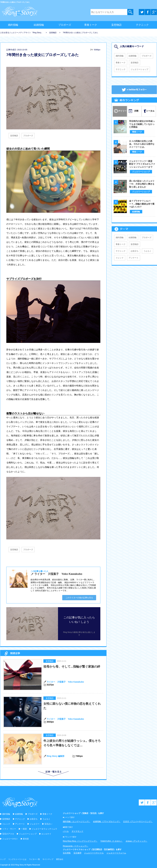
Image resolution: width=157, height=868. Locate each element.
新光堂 (26, 839)
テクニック (142, 25)
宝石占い (48, 824)
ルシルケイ (46, 834)
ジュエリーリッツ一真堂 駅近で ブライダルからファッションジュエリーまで (142, 164)
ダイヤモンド (77, 831)
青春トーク (91, 25)
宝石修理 (77, 853)
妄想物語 (116, 25)
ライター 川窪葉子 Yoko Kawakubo (65, 682)
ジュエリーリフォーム (116, 853)
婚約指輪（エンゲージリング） (77, 821)
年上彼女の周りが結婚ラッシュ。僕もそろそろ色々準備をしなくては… (72, 743)
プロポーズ (65, 25)
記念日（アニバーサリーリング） (138, 821)
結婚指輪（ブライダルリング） (107, 821)
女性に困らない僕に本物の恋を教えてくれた (72, 706)
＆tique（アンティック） (136, 841)
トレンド (120, 258)
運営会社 (60, 859)
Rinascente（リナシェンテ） (76, 846)
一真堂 (24, 829)
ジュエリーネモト (10, 839)
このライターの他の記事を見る (79, 598)
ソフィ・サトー (9, 829)
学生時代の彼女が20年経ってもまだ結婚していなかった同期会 (142, 124)
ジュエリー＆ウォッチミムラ (44, 829)
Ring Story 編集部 (56, 756)
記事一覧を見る (43, 776)
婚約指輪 (13, 25)
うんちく (148, 251)
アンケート (134, 258)
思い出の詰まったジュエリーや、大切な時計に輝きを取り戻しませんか (142, 184)
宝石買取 (67, 853)
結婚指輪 (39, 25)
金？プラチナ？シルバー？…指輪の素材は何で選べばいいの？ (142, 204)
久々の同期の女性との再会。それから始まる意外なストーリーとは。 (142, 144)
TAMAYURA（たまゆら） (111, 841)
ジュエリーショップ (139, 69)
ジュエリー (35, 824)
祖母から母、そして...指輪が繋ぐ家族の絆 (72, 667)
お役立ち (135, 251)
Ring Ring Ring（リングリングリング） (80, 841)
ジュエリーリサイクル (94, 853)
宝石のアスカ (8, 834)
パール (66, 831)
